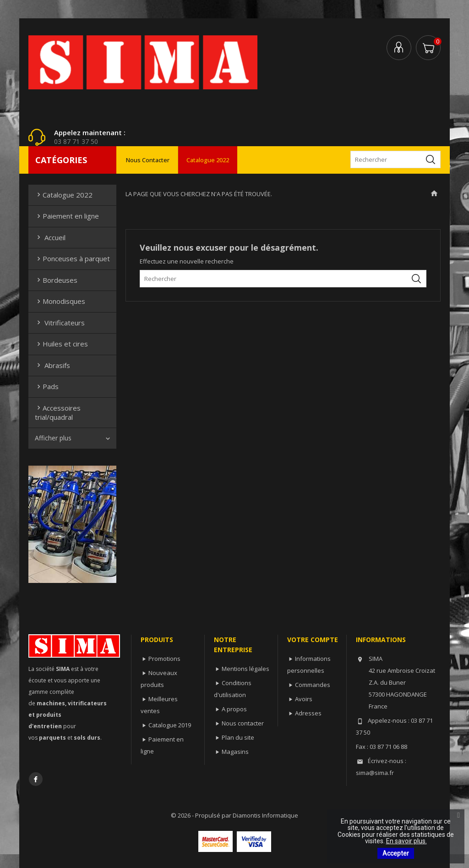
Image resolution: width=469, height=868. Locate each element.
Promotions (164, 659)
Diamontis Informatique (265, 815)
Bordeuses (56, 280)
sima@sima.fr (375, 773)
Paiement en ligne (67, 216)
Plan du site (238, 737)
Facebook (36, 779)
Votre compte (313, 640)
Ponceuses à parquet (72, 258)
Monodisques (60, 301)
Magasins (235, 752)
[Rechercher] (395, 159)
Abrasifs (52, 365)
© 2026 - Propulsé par (202, 815)
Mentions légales (245, 669)
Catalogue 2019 (170, 725)
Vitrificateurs (60, 323)
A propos (234, 709)
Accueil (50, 237)
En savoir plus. (406, 841)
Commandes (313, 685)
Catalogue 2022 (208, 160)
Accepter (396, 853)
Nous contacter (148, 160)
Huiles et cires (61, 344)
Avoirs (304, 699)
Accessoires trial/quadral (58, 412)
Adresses (308, 713)
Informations (381, 640)
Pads (47, 386)
